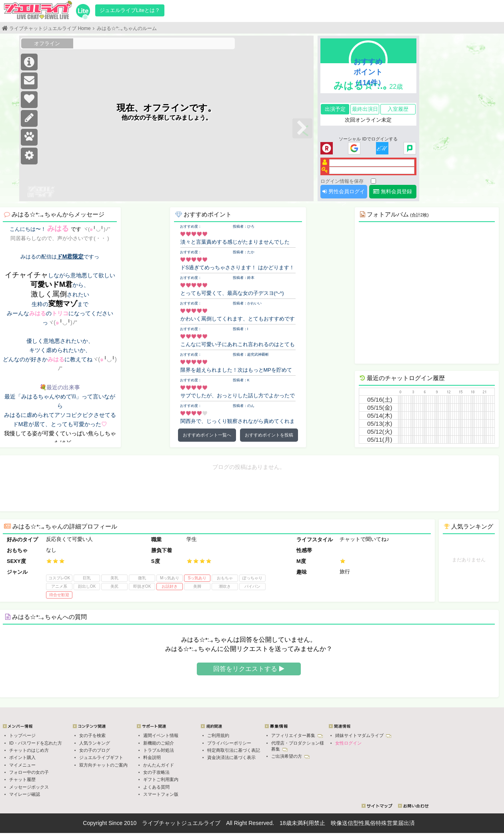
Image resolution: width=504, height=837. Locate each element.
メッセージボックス (29, 787)
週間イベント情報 (161, 735)
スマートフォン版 (161, 794)
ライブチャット (162, 823)
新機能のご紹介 (159, 743)
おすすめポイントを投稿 (269, 435)
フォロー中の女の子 (29, 772)
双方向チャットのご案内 (103, 765)
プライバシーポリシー (229, 743)
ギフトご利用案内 (161, 779)
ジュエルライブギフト (101, 757)
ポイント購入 (22, 757)
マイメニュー (22, 765)
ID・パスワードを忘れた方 (36, 743)
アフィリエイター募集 (297, 735)
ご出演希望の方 (290, 756)
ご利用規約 (218, 735)
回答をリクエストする (249, 669)
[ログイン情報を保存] (373, 181)
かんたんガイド (159, 765)
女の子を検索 (92, 735)
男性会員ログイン (344, 193)
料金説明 (152, 757)
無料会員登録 (393, 191)
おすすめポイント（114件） (368, 72)
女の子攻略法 (156, 772)
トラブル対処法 (159, 750)
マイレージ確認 (25, 794)
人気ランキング (95, 743)
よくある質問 (156, 787)
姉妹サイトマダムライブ (363, 735)
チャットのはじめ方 (29, 750)
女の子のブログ (95, 750)
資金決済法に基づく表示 (231, 757)
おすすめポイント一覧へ (207, 435)
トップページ (22, 735)
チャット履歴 (22, 779)
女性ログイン (348, 743)
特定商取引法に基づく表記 (234, 750)
